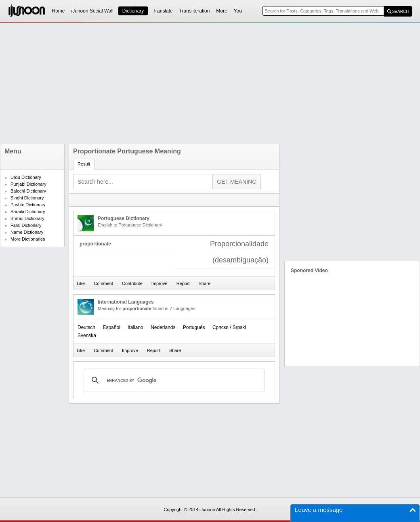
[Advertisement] (152, 83)
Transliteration (195, 11)
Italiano (135, 327)
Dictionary (133, 11)
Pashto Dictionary (28, 205)
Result (84, 164)
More (222, 11)
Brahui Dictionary (27, 218)
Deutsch (86, 327)
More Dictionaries (28, 239)
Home (59, 11)
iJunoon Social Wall (92, 11)
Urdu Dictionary (26, 177)
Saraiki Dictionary (28, 212)
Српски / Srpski (229, 327)
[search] (173, 380)
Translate (163, 11)
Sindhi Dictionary (27, 198)
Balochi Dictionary (28, 191)
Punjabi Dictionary (28, 184)
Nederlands (163, 327)
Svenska (87, 335)
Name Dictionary (27, 232)
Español (111, 327)
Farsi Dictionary (26, 225)
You (238, 11)
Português (194, 327)
